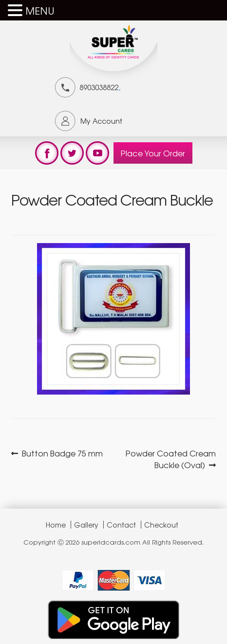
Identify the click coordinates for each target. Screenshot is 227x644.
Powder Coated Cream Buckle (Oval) (170, 459)
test (47, 153)
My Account (101, 121)
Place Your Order (153, 153)
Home (56, 525)
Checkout (161, 525)
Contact (121, 525)
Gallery (86, 525)
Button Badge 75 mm (62, 453)
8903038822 (99, 87)
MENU (40, 10)
